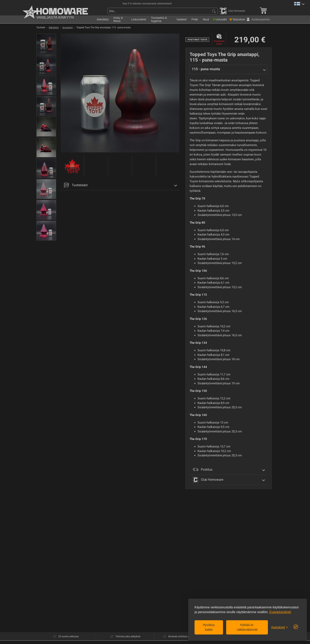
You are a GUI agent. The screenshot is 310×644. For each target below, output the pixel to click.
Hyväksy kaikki (209, 627)
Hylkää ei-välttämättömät (247, 627)
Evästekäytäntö (280, 612)
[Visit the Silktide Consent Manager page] (296, 627)
